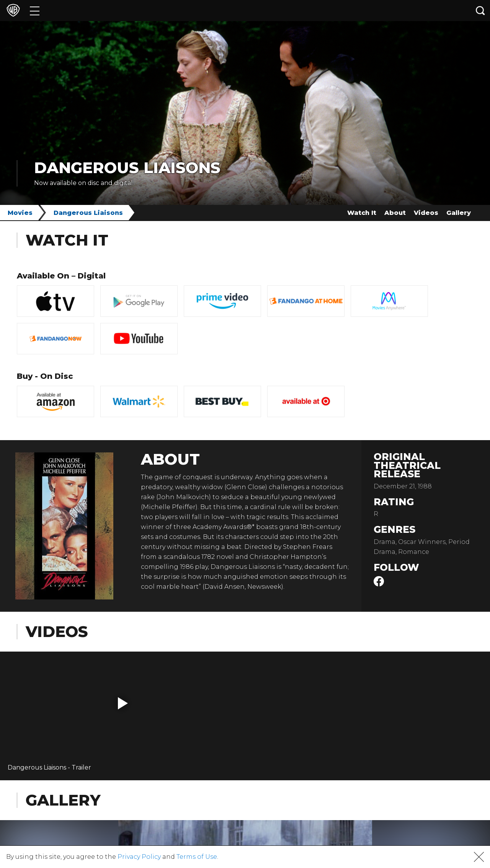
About (395, 213)
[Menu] (35, 11)
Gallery (459, 213)
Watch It (362, 213)
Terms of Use (197, 857)
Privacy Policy (139, 857)
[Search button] (480, 11)
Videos (426, 213)
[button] (123, 703)
